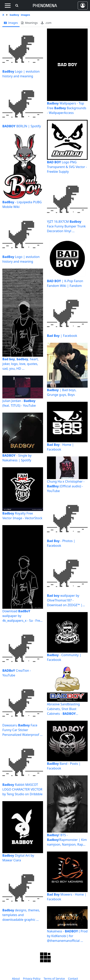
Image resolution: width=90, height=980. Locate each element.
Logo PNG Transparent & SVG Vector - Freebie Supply (67, 167)
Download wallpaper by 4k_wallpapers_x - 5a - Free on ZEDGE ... (22, 616)
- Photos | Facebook (61, 543)
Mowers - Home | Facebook (67, 897)
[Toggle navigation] (8, 6)
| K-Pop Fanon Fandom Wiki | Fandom (65, 283)
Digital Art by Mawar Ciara (18, 858)
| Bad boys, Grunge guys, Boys (62, 392)
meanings (29, 23)
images (11, 23)
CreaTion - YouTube (17, 673)
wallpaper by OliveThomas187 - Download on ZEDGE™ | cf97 (65, 600)
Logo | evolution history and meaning (21, 74)
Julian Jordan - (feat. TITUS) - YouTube (19, 403)
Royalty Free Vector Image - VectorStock (22, 516)
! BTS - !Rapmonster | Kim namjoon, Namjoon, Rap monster (67, 840)
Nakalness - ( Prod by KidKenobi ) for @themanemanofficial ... (67, 936)
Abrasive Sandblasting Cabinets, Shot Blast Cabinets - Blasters (63, 709)
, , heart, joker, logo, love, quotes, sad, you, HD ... (21, 364)
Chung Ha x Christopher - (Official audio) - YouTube (66, 486)
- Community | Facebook (64, 657)
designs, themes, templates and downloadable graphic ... (21, 915)
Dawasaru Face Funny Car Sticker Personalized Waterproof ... (22, 730)
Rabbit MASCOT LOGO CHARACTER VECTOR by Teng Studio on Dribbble (22, 789)
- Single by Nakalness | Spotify (17, 458)
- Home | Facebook (60, 447)
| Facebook (62, 336)
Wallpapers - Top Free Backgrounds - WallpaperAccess (67, 108)
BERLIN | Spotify (22, 126)
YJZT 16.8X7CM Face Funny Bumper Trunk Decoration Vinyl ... (66, 226)
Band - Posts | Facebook (64, 766)
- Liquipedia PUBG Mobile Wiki (22, 204)
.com (46, 23)
